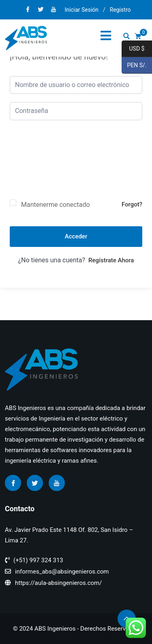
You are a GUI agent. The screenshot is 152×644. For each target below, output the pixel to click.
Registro (120, 10)
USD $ (133, 49)
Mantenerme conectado (56, 205)
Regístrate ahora (111, 260)
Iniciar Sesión (81, 10)
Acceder (76, 236)
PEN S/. (134, 66)
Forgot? (132, 204)
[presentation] (43, 166)
